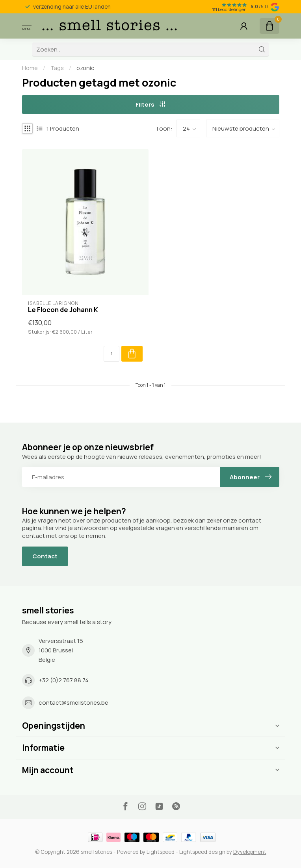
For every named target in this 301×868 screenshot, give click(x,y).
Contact (45, 556)
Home (30, 68)
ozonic (85, 68)
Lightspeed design (202, 852)
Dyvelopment (250, 852)
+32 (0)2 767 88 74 (64, 680)
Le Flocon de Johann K (63, 310)
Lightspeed (161, 852)
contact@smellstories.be (73, 703)
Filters (150, 104)
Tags (57, 68)
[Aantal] (111, 354)
